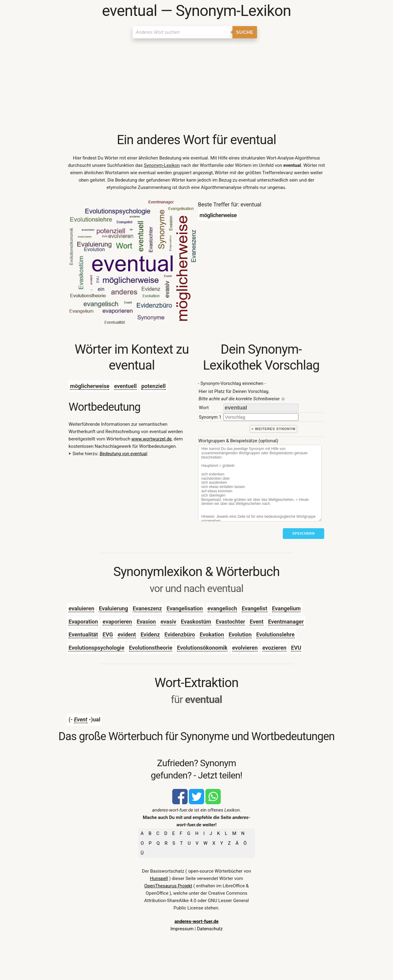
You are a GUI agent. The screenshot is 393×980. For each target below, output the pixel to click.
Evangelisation (185, 608)
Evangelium (286, 608)
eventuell (125, 386)
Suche (245, 32)
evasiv (168, 622)
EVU (296, 648)
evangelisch (222, 608)
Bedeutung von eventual (123, 454)
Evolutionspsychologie (96, 648)
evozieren (274, 648)
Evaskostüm (196, 622)
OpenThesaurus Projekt (168, 886)
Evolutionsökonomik (202, 648)
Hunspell (159, 878)
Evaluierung (113, 608)
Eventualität (83, 634)
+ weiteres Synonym (274, 429)
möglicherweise (90, 386)
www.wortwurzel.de (152, 439)
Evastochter (231, 622)
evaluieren (81, 608)
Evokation (212, 634)
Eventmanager (286, 622)
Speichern (304, 533)
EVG (108, 634)
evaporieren (117, 622)
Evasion (146, 622)
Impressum (182, 929)
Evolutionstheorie (151, 648)
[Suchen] (183, 32)
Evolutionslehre (276, 634)
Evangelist (254, 608)
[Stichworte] (260, 483)
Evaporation (83, 622)
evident (127, 634)
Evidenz (150, 634)
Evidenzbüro (180, 634)
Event (257, 622)
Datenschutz (210, 929)
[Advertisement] (196, 86)
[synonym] (261, 417)
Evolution (240, 634)
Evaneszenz (147, 608)
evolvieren (245, 648)
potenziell (153, 386)
